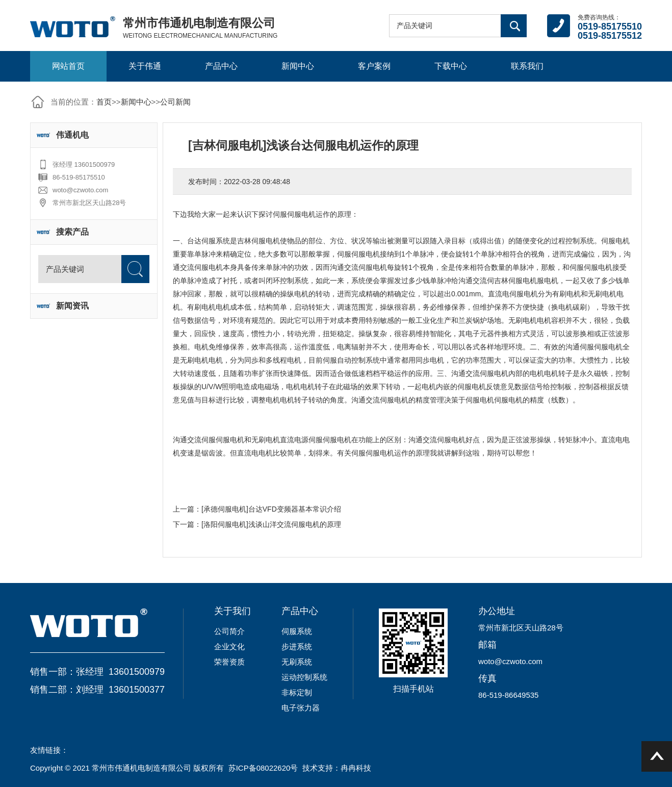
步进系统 (297, 646)
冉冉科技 (356, 768)
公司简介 (229, 631)
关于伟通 (145, 66)
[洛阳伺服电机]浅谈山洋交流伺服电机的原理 (271, 524)
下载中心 (451, 66)
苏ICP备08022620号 (263, 768)
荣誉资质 (229, 662)
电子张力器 (301, 708)
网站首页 (68, 66)
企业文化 (229, 646)
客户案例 (374, 66)
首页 (104, 102)
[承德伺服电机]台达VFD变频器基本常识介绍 (271, 509)
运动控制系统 (304, 677)
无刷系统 (297, 662)
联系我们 (527, 66)
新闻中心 (298, 66)
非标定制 (297, 692)
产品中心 (221, 66)
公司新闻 (175, 102)
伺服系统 (297, 631)
